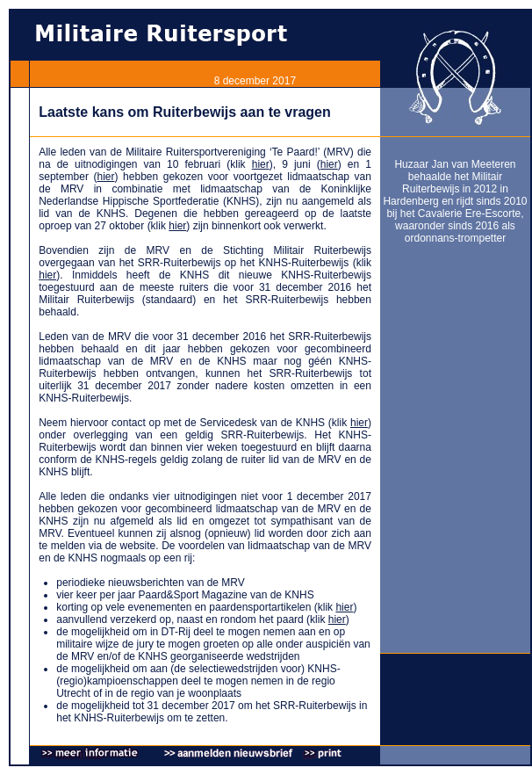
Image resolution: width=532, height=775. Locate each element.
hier (261, 164)
